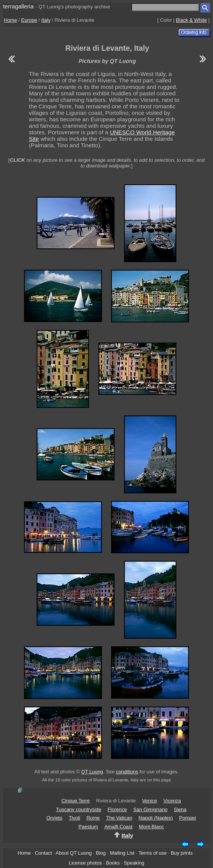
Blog (101, 853)
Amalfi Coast (118, 827)
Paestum (88, 827)
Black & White (191, 20)
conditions (127, 772)
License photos (85, 863)
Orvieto (55, 818)
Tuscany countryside (78, 809)
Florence (117, 809)
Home (10, 20)
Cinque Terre (76, 801)
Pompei (187, 818)
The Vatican (119, 818)
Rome (93, 818)
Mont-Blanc (152, 827)
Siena (180, 809)
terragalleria (18, 6)
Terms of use (153, 853)
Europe (29, 20)
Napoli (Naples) (156, 818)
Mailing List (122, 853)
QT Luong (92, 772)
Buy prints (182, 853)
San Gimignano (150, 809)
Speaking (134, 863)
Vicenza (172, 801)
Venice (149, 801)
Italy (46, 20)
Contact (43, 853)
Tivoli (74, 818)
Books (113, 863)
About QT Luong (74, 853)
